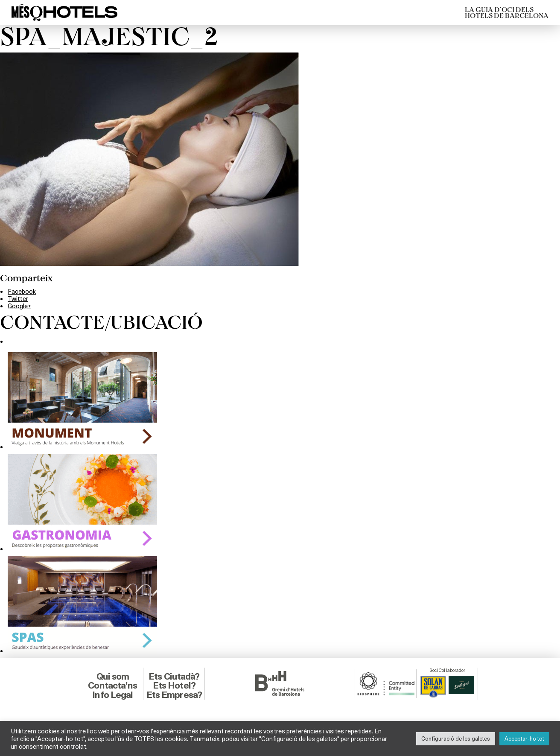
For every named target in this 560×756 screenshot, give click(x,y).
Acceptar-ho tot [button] (524, 738)
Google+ (19, 306)
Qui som (113, 676)
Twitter (18, 298)
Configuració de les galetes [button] (456, 738)
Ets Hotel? (174, 685)
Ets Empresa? (174, 695)
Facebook (22, 291)
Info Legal (112, 695)
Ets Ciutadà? (174, 676)
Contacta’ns (112, 685)
